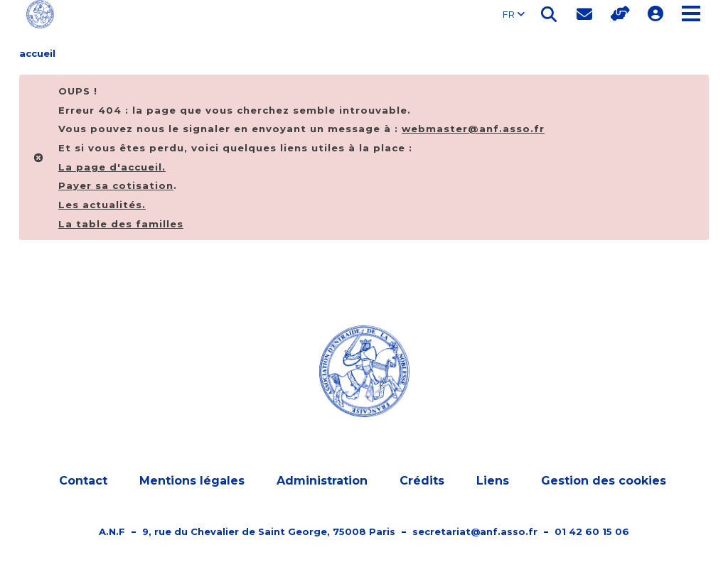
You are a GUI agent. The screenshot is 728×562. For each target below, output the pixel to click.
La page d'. (112, 167)
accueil (37, 53)
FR (514, 14)
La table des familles (121, 224)
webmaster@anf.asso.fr (473, 129)
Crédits (422, 481)
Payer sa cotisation (116, 185)
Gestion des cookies (604, 481)
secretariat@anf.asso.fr (475, 531)
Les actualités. (102, 205)
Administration (322, 481)
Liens (493, 481)
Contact (83, 481)
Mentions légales (192, 481)
